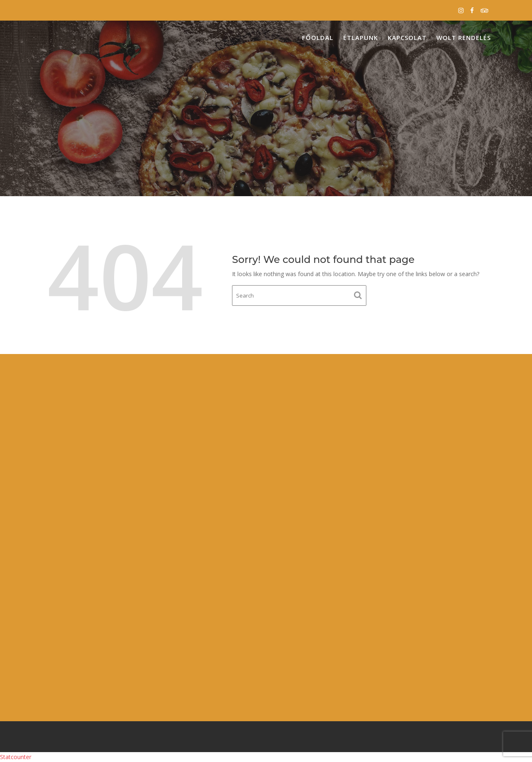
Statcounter (16, 757)
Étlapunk (361, 38)
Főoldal (318, 38)
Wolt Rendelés (464, 38)
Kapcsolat (407, 38)
